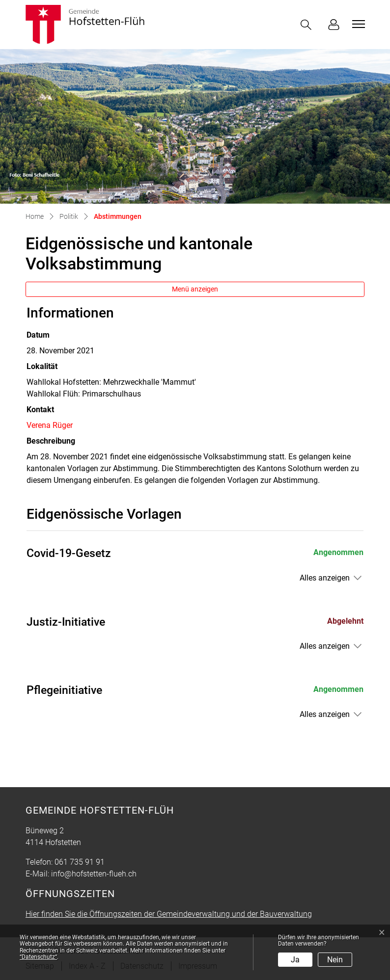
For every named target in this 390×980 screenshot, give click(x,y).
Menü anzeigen (195, 289)
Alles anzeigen (325, 578)
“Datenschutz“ (38, 957)
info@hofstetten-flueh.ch (94, 874)
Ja (295, 960)
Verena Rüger (50, 425)
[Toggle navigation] (357, 24)
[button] (308, 25)
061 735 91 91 (80, 862)
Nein (335, 960)
